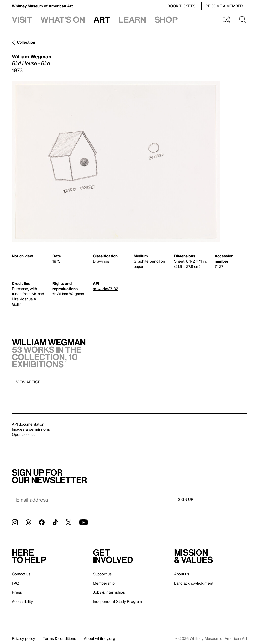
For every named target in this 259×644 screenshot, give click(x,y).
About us (182, 574)
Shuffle (227, 20)
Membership (104, 583)
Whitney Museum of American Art (42, 6)
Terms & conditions (60, 638)
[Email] (91, 500)
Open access (23, 434)
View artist (28, 382)
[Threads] (28, 522)
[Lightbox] (116, 162)
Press (17, 592)
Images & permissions (31, 429)
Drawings (101, 261)
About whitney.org (100, 638)
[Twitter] (69, 522)
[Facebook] (42, 522)
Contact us (21, 574)
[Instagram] (15, 522)
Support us (102, 574)
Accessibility (22, 601)
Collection (26, 42)
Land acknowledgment (194, 583)
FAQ (15, 583)
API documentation (28, 424)
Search (243, 20)
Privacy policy (23, 638)
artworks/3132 (105, 289)
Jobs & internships (109, 592)
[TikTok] (55, 522)
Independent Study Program (117, 601)
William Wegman (32, 56)
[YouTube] (83, 522)
